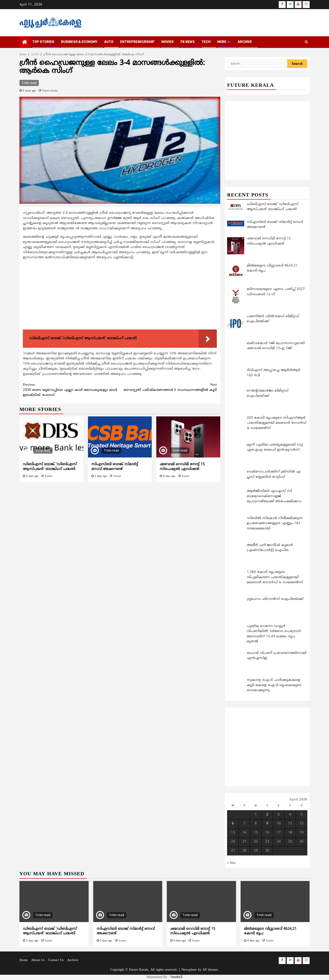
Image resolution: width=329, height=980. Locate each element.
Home (24, 960)
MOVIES (167, 42)
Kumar (49, 476)
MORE (222, 42)
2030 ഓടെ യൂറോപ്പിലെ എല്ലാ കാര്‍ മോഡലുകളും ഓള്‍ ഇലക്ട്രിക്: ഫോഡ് (71, 390)
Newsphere (189, 970)
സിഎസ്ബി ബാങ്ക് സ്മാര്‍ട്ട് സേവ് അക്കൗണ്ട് (115, 467)
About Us (38, 960)
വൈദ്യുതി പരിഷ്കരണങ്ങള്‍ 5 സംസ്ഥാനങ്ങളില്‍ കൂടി (168, 387)
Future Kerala (50, 91)
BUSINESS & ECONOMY (79, 42)
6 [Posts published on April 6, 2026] (233, 824)
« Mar (231, 863)
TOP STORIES (43, 42)
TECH (206, 42)
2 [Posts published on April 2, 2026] (267, 815)
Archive (245, 42)
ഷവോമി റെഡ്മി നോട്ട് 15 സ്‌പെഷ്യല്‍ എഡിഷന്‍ (182, 467)
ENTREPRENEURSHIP (137, 42)
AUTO (109, 42)
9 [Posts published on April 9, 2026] (267, 824)
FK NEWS (188, 42)
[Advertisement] (120, 296)
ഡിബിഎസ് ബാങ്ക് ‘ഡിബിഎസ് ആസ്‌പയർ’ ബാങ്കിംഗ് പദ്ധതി (50, 467)
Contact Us (56, 960)
